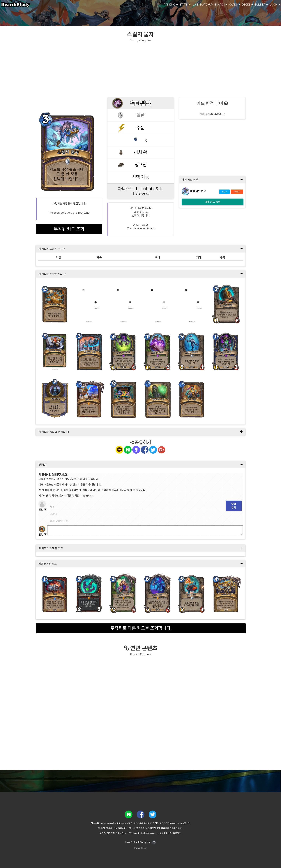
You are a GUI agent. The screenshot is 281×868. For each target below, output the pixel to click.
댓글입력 (234, 506)
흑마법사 (141, 103)
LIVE (196, 5)
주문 (141, 128)
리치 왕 (141, 152)
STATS (185, 5)
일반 (141, 115)
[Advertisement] (141, 70)
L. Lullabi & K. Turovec (148, 191)
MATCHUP (206, 5)
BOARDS (221, 5)
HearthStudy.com (145, 842)
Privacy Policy (140, 848)
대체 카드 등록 (213, 202)
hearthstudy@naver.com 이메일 (150, 833)
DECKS (247, 5)
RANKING (171, 5)
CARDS (235, 5)
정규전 (141, 165)
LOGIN (275, 5)
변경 (43, 510)
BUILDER (261, 5)
